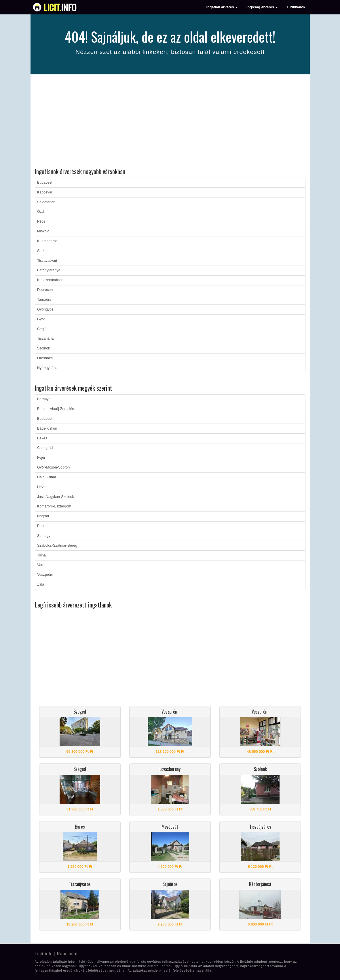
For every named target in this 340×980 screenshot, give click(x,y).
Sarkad (43, 251)
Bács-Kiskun (47, 428)
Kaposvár (45, 192)
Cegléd (43, 329)
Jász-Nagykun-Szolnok (56, 497)
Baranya (44, 399)
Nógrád (43, 516)
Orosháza (45, 358)
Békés (42, 438)
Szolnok (43, 348)
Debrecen (45, 290)
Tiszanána (45, 338)
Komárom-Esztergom (54, 506)
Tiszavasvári (47, 261)
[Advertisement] (170, 122)
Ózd (40, 212)
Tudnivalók (296, 7)
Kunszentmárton (50, 280)
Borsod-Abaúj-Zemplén (56, 409)
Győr (41, 319)
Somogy (44, 536)
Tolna (41, 555)
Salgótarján (46, 202)
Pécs (41, 221)
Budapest (45, 183)
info (60, 7)
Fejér (41, 458)
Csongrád (45, 448)
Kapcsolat (67, 954)
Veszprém (45, 575)
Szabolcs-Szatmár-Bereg (57, 546)
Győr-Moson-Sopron (53, 467)
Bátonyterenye (49, 270)
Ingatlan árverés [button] (222, 7)
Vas (40, 565)
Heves (42, 487)
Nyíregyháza (47, 368)
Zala (41, 584)
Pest (41, 526)
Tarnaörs (44, 300)
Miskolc (43, 231)
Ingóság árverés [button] (262, 7)
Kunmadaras (47, 241)
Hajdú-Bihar (47, 477)
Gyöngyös (45, 309)
